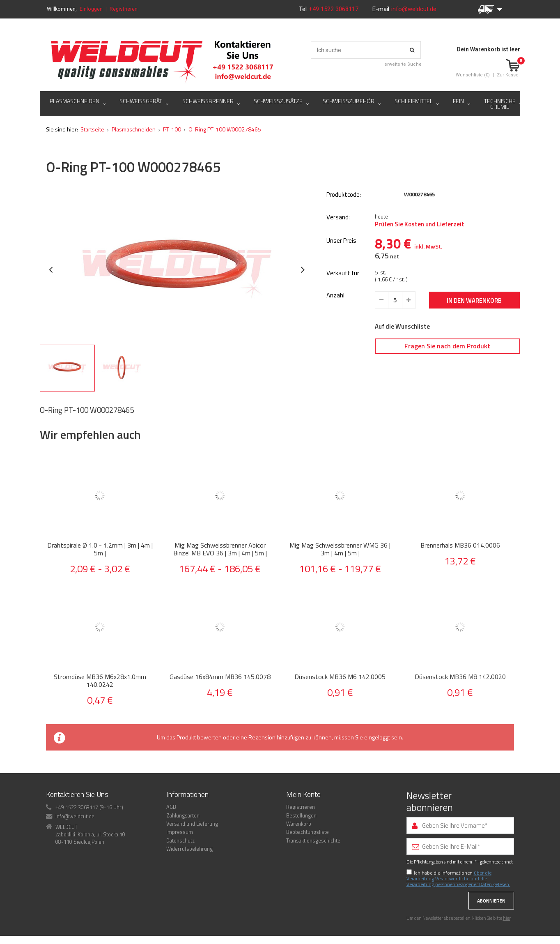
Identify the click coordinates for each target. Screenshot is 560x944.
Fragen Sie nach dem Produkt (447, 346)
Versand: (338, 218)
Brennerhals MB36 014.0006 (460, 545)
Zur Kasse (508, 75)
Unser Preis (341, 241)
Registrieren (124, 9)
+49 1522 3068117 (334, 9)
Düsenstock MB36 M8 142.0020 (460, 677)
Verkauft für (343, 273)
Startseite (92, 129)
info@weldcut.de (414, 9)
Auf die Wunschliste (402, 327)
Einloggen (91, 9)
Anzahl (335, 296)
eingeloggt (377, 737)
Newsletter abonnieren (430, 801)
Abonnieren (491, 901)
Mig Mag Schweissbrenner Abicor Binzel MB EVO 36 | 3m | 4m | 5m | (220, 549)
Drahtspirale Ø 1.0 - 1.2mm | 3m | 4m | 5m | (100, 549)
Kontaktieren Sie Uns (77, 794)
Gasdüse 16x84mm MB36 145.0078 (220, 677)
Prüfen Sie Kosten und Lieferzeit (420, 224)
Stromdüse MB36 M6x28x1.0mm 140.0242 (100, 681)
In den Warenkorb (474, 300)
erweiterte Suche (403, 64)
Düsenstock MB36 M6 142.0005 (340, 677)
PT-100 (172, 129)
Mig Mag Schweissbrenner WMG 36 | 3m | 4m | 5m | (340, 549)
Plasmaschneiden (134, 129)
